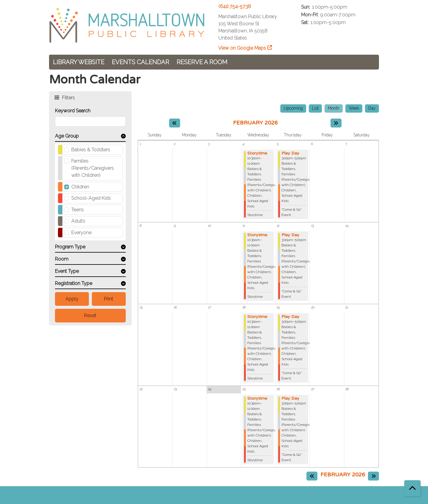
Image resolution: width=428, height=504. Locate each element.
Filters (68, 97)
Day (372, 108)
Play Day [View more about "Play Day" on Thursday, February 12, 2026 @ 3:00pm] (290, 235)
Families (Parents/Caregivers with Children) (93, 168)
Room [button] (62, 259)
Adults (78, 221)
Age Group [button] (67, 136)
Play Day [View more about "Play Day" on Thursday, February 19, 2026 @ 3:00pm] (290, 317)
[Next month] (336, 123)
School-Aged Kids (91, 198)
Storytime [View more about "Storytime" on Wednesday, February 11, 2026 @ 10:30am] (257, 235)
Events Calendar (140, 62)
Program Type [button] (70, 247)
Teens (78, 210)
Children (80, 187)
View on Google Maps (242, 48)
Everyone (81, 233)
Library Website (79, 62)
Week (354, 108)
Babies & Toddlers (91, 150)
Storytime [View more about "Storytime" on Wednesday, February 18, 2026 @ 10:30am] (257, 317)
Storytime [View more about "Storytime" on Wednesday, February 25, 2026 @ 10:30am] (257, 399)
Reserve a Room (202, 62)
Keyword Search (73, 111)
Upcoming (293, 108)
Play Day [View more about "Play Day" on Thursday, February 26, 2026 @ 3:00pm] (290, 399)
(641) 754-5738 (235, 6)
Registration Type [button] (74, 283)
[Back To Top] (412, 488)
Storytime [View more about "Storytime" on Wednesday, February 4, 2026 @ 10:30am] (257, 153)
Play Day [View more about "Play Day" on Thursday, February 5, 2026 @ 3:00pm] (290, 153)
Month (334, 108)
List (315, 108)
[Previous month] (175, 123)
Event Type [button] (67, 271)
